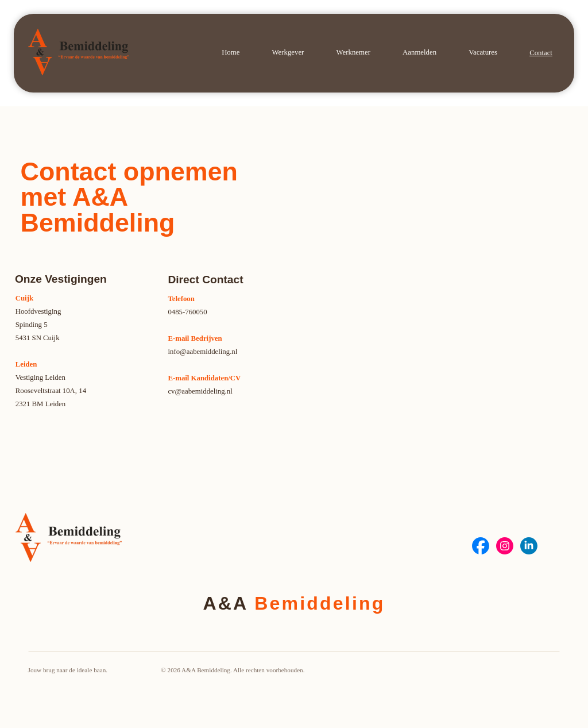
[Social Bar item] (481, 546)
